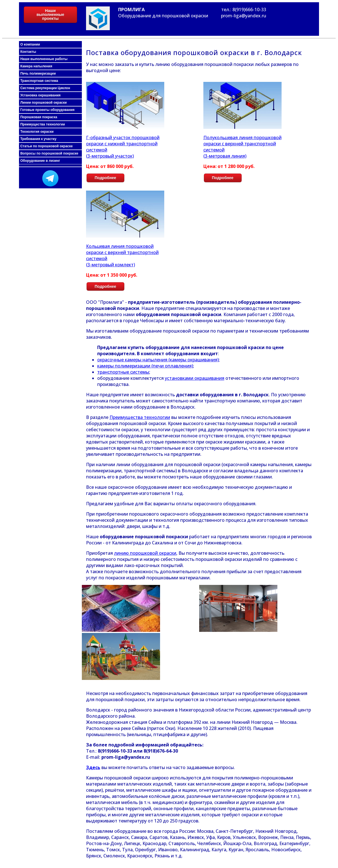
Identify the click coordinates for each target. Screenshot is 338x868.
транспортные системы (123, 372)
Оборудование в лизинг (40, 161)
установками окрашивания (195, 378)
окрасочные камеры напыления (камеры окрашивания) (158, 360)
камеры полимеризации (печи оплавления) (145, 366)
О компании (30, 44)
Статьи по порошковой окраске (47, 146)
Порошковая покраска (39, 117)
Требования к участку (38, 139)
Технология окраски (37, 132)
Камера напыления (36, 66)
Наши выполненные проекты (50, 15)
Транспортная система (39, 81)
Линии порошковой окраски (44, 103)
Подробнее (105, 178)
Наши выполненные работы (44, 59)
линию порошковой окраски (145, 553)
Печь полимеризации (38, 73)
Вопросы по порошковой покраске (49, 153)
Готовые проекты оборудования (47, 110)
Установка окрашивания (41, 95)
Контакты (28, 52)
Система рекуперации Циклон (45, 88)
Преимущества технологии (43, 124)
